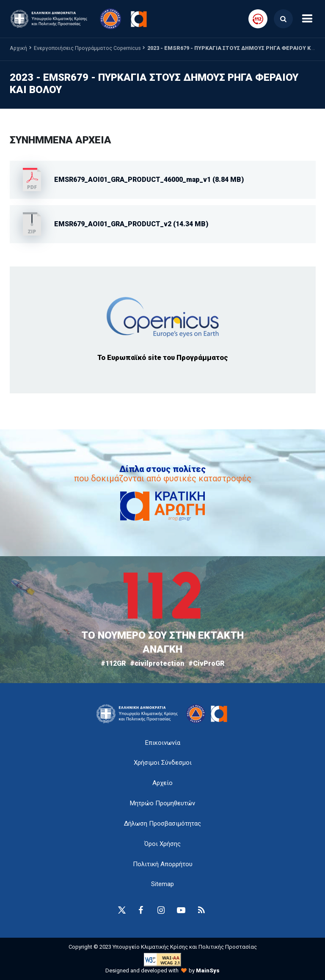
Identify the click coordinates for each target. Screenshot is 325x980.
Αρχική (18, 48)
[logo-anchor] (139, 714)
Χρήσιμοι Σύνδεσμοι (163, 763)
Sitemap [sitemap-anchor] (162, 884)
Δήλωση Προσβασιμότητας (162, 824)
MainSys (208, 970)
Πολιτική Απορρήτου (163, 864)
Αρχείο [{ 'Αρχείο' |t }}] (162, 783)
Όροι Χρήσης (162, 844)
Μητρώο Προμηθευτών (162, 803)
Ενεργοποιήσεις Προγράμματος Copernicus (87, 48)
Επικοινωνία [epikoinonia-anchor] (163, 743)
